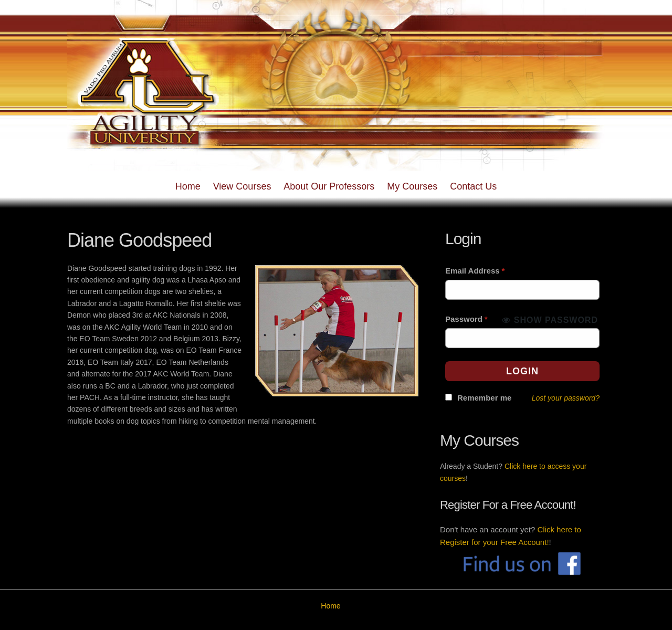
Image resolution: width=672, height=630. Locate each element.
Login (522, 371)
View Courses (242, 186)
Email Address (475, 271)
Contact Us (473, 186)
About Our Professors (329, 186)
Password (466, 319)
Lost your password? (566, 398)
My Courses (412, 186)
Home (188, 186)
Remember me (484, 398)
